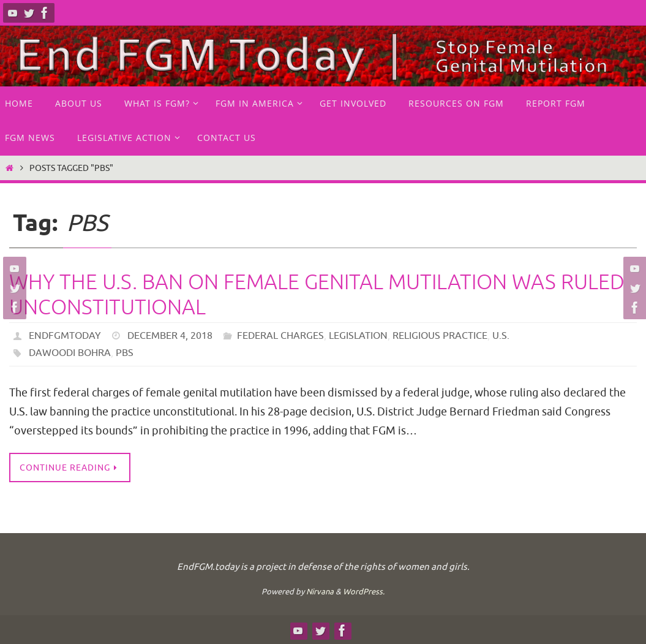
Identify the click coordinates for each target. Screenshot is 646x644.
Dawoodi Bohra (70, 353)
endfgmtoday (65, 336)
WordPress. (364, 592)
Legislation (358, 336)
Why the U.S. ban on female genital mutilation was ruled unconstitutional (317, 295)
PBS (125, 353)
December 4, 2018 (170, 336)
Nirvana (320, 592)
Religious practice (440, 336)
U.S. (501, 336)
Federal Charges (280, 336)
